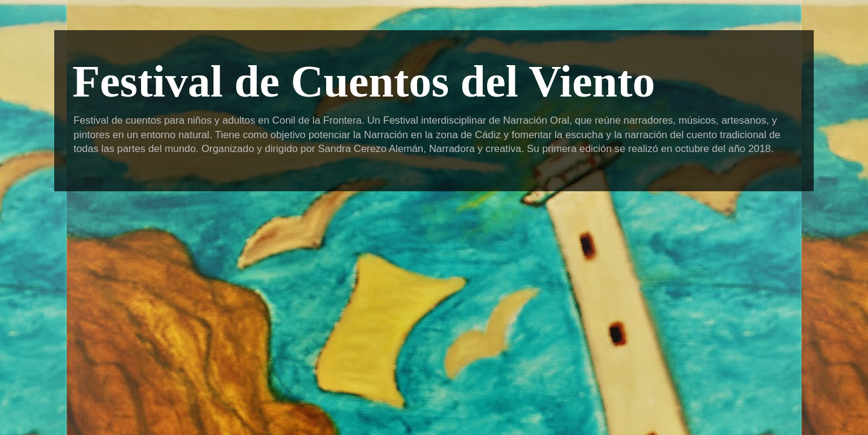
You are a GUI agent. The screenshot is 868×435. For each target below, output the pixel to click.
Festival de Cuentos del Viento (364, 81)
